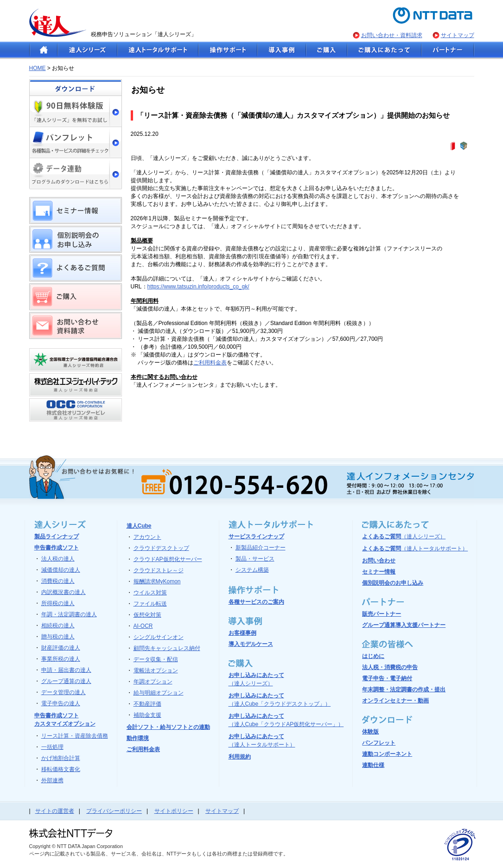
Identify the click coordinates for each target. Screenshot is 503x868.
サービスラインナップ (256, 536)
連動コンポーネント (387, 754)
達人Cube (139, 526)
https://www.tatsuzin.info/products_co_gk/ (198, 287)
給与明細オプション (159, 693)
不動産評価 (147, 704)
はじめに (373, 656)
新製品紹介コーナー (261, 548)
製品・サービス (255, 559)
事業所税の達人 (61, 659)
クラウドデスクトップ (161, 548)
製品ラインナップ (57, 536)
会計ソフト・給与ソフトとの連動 (168, 727)
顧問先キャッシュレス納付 (167, 648)
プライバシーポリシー (114, 811)
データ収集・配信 (156, 659)
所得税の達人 (58, 603)
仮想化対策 (147, 615)
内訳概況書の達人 (64, 592)
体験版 (370, 732)
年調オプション (153, 682)
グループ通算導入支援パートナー (404, 625)
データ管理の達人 (64, 692)
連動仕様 (373, 765)
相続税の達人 (58, 625)
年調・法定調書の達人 (69, 614)
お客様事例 (242, 633)
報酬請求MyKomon (157, 581)
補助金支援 (147, 715)
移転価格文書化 (61, 769)
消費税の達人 (58, 581)
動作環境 (138, 738)
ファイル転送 (150, 604)
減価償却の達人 (61, 570)
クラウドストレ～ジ (159, 570)
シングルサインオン (159, 637)
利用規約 (240, 757)
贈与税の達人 (58, 637)
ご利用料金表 (210, 363)
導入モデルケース (251, 644)
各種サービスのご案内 (256, 602)
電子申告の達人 (61, 703)
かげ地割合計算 (61, 758)
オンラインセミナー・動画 (395, 701)
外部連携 (52, 780)
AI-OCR (143, 626)
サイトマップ (458, 35)
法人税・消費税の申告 (390, 667)
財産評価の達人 (61, 648)
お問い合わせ (379, 561)
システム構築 (252, 570)
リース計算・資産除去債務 (75, 736)
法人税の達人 (58, 559)
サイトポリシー (174, 811)
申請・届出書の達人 (66, 670)
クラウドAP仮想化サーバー (168, 559)
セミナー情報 (379, 572)
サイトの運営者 (55, 811)
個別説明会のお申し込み (393, 583)
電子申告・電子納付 (387, 678)
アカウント (147, 537)
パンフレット (379, 743)
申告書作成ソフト (57, 548)
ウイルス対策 (150, 593)
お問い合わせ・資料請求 (392, 35)
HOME (38, 68)
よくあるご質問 (404, 536)
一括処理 (52, 747)
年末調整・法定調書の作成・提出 (404, 689)
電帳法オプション (156, 670)
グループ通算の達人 (66, 681)
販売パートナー (382, 614)
